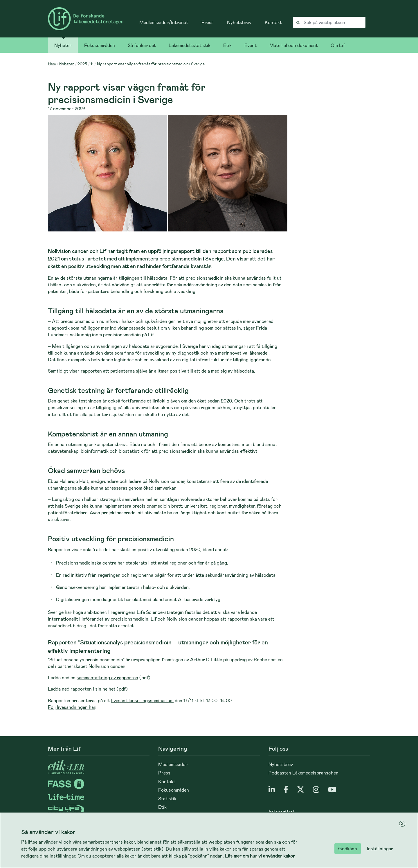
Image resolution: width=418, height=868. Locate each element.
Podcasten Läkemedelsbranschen (303, 773)
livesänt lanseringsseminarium (142, 700)
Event (251, 45)
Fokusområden (100, 45)
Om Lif (338, 45)
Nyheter (63, 45)
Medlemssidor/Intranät (164, 22)
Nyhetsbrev (239, 22)
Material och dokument (294, 45)
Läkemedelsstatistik (190, 45)
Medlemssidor (173, 764)
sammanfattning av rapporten (107, 677)
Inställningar (380, 848)
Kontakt (273, 22)
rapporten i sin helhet (93, 689)
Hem (52, 64)
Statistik (167, 798)
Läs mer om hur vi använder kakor (260, 856)
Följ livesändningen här (72, 707)
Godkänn (348, 848)
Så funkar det (142, 45)
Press (208, 22)
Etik (227, 45)
